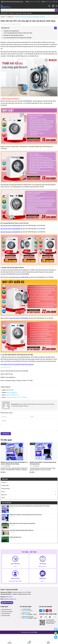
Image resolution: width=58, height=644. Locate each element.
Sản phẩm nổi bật (6, 489)
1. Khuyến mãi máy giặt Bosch (11, 31)
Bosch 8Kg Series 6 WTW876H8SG (19, 277)
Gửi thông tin (6, 434)
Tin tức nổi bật (7, 503)
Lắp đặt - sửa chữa (27, 13)
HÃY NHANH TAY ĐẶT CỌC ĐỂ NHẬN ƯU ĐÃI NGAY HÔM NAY (17, 364)
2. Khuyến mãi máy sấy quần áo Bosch (13, 35)
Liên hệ (3, 498)
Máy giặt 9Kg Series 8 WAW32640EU (10, 226)
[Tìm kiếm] (56, 10)
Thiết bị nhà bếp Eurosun (16, 537)
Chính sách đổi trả (6, 614)
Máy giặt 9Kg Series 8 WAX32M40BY (10, 229)
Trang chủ (4, 483)
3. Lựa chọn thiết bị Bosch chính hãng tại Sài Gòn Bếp (17, 38)
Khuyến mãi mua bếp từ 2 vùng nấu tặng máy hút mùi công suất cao (43, 463)
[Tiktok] (50, 611)
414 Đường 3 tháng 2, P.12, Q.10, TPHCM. (16, 397)
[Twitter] (44, 611)
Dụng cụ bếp (19, 13)
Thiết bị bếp (12, 13)
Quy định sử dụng (6, 615)
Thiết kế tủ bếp (4, 13)
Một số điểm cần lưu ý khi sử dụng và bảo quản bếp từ (23, 523)
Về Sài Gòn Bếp (5, 486)
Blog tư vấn (4, 495)
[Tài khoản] (49, 6)
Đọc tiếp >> (3, 472)
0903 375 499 (9, 597)
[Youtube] (47, 611)
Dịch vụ (3, 492)
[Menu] (56, 6)
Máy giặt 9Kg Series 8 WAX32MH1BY (11, 232)
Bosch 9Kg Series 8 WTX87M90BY (19, 318)
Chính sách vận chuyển (7, 612)
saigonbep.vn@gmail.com (12, 395)
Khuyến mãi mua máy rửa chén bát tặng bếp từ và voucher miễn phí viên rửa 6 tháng (14, 463)
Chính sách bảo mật (6, 610)
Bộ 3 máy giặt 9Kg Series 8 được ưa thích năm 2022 (18, 33)
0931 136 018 (25, 614)
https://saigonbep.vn (12, 392)
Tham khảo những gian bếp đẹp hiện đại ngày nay (21, 530)
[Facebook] (41, 611)
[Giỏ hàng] (53, 6)
